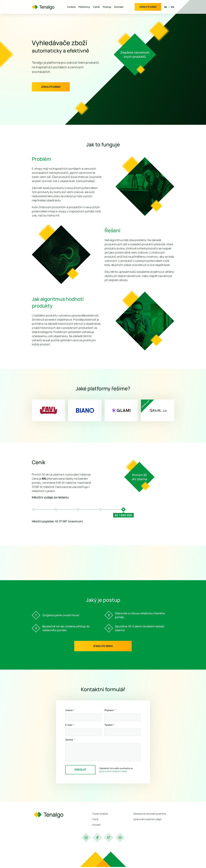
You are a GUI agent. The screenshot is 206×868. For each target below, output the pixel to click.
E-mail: (70, 725)
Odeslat (80, 770)
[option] (34, 509)
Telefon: (110, 725)
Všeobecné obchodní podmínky (150, 814)
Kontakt (119, 7)
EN (173, 7)
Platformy (84, 7)
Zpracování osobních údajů (147, 819)
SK (166, 7)
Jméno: (70, 710)
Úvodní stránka (100, 814)
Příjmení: (110, 710)
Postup (107, 7)
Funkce (71, 7)
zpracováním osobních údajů (113, 771)
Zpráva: (70, 740)
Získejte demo (148, 7)
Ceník (96, 7)
